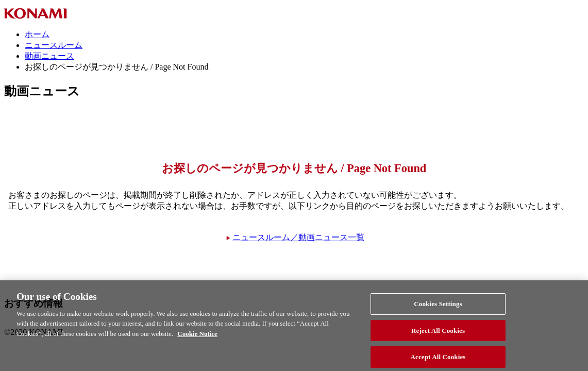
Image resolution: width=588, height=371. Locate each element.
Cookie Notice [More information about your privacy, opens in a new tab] (197, 337)
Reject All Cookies (438, 334)
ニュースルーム (54, 45)
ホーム (37, 34)
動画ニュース (49, 56)
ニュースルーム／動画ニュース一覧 (298, 237)
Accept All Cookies (438, 360)
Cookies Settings (438, 307)
